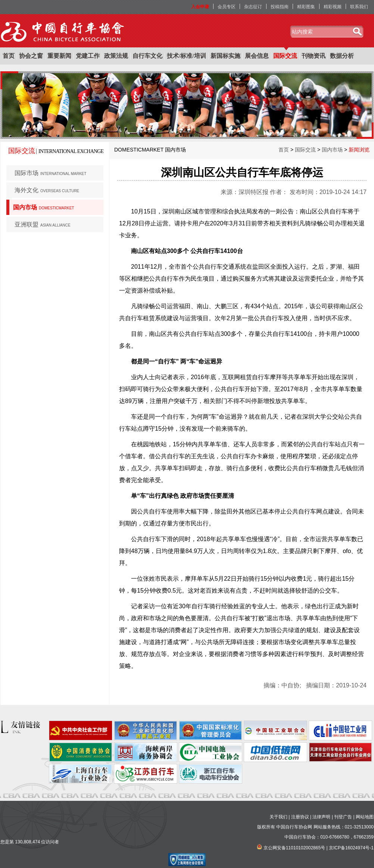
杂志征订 (253, 7)
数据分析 (342, 56)
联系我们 (359, 7)
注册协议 (300, 817)
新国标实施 (225, 56)
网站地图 (365, 817)
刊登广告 (343, 817)
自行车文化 (147, 56)
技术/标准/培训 (186, 56)
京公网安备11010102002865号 (294, 848)
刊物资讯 (314, 56)
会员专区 (227, 7)
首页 (9, 56)
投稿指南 (280, 7)
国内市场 (43, 207)
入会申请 (200, 7)
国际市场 (50, 173)
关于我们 (278, 817)
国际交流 (285, 56)
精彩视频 (333, 7)
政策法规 (116, 56)
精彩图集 (306, 7)
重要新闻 (59, 56)
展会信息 (257, 56)
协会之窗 (31, 56)
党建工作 (88, 56)
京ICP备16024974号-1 (351, 848)
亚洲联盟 (43, 224)
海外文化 (47, 190)
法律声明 (321, 817)
